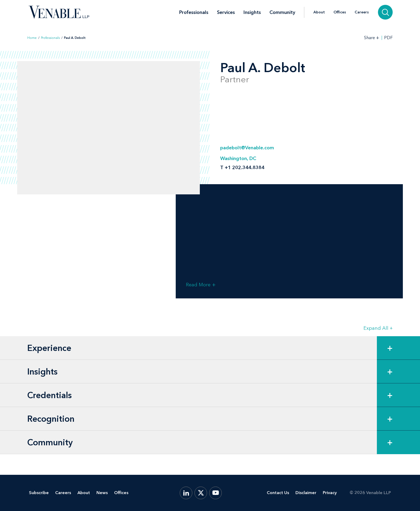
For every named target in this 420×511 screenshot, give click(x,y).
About (319, 12)
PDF (388, 38)
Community (282, 12)
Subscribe (39, 493)
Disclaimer (306, 493)
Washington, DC (238, 158)
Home (32, 38)
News (102, 493)
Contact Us (278, 493)
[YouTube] (215, 493)
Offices (340, 12)
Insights (252, 12)
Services (226, 12)
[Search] (385, 12)
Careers (362, 12)
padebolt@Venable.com (247, 148)
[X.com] (201, 493)
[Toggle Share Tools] (372, 38)
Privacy (330, 493)
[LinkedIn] (186, 493)
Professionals (194, 12)
